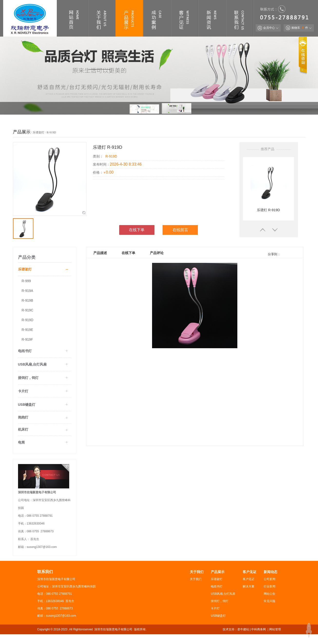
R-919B (27, 300)
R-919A (27, 291)
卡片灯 (215, 608)
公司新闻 (270, 579)
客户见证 (250, 572)
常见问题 (270, 601)
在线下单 (137, 230)
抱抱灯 (23, 417)
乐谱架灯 (39, 132)
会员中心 (266, 28)
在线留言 (180, 230)
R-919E (27, 330)
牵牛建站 (243, 629)
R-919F (27, 339)
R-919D (51, 132)
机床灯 (23, 429)
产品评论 (157, 253)
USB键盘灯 (218, 616)
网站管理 (275, 629)
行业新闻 (270, 586)
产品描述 (100, 253)
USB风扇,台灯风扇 (223, 594)
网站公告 (270, 594)
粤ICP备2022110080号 (75, 639)
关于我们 (197, 572)
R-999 (26, 281)
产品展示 (218, 572)
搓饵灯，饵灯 (220, 601)
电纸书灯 (217, 586)
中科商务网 (259, 629)
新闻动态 (270, 572)
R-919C (28, 310)
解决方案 (249, 586)
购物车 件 (297, 28)
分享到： (274, 254)
